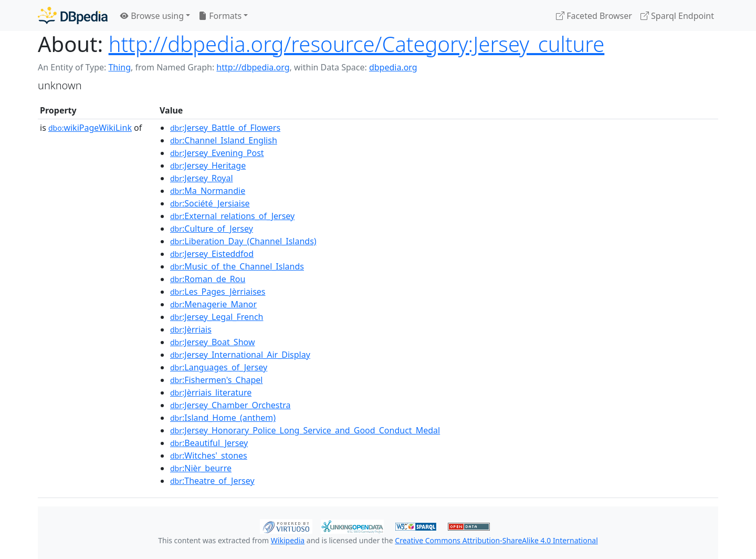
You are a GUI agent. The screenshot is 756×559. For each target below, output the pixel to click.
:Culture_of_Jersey (212, 229)
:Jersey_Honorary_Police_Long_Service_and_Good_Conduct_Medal (305, 430)
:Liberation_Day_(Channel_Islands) (243, 241)
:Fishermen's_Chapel (217, 380)
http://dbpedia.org (253, 67)
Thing (119, 67)
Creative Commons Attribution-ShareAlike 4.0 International (496, 540)
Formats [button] (220, 16)
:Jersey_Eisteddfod (212, 254)
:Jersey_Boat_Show (212, 342)
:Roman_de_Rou (208, 279)
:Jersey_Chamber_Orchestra (230, 405)
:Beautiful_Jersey (209, 443)
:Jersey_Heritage (208, 165)
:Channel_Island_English (224, 140)
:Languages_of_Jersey (219, 367)
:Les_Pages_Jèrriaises (218, 292)
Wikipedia (288, 540)
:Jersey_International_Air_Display (240, 355)
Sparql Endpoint (677, 16)
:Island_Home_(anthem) (223, 418)
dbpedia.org (393, 67)
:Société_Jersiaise (210, 203)
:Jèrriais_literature (211, 392)
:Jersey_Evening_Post (217, 153)
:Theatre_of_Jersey (212, 481)
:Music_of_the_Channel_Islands (237, 266)
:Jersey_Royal (202, 178)
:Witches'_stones (209, 456)
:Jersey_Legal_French (217, 317)
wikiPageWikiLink (90, 128)
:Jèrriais (191, 329)
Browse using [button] (152, 16)
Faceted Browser (594, 16)
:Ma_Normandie (208, 191)
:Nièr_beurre (201, 468)
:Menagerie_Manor (213, 304)
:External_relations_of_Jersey (232, 216)
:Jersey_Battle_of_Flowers (225, 128)
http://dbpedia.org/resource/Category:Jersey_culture (357, 44)
